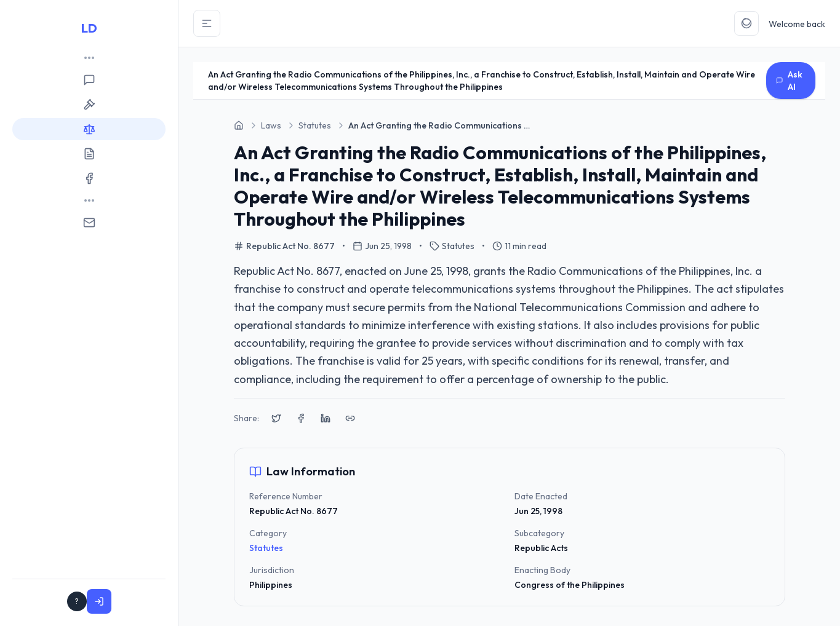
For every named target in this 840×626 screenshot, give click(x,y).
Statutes (266, 548)
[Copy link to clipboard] (350, 418)
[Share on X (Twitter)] (276, 418)
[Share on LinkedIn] (326, 418)
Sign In (138, 601)
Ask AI (789, 81)
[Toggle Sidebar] (207, 23)
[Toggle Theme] (746, 23)
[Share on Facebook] (301, 418)
